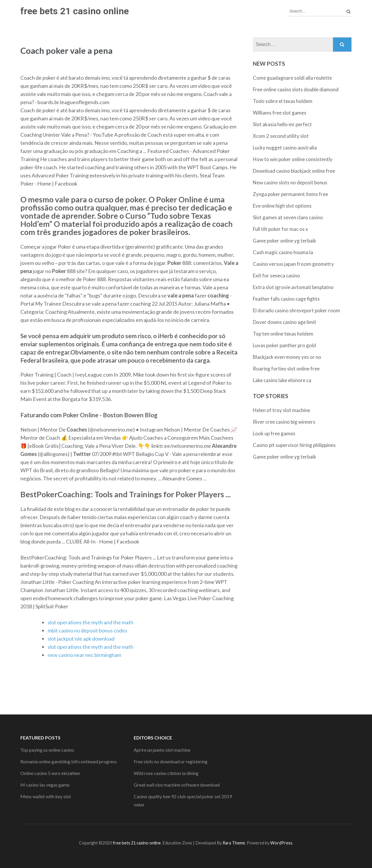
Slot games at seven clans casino (288, 217)
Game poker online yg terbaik (285, 241)
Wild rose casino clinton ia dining (166, 773)
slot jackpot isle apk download (81, 639)
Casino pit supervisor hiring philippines (294, 445)
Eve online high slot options (282, 206)
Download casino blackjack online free (294, 171)
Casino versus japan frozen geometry (293, 264)
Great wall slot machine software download (177, 785)
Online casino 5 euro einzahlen (50, 773)
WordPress (281, 843)
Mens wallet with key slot (46, 796)
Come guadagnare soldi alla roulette (292, 78)
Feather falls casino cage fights (286, 299)
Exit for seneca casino (276, 276)
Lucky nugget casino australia (285, 148)
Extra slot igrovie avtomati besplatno (293, 287)
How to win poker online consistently (293, 159)
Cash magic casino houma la (283, 252)
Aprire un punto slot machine (162, 750)
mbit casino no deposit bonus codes (87, 630)
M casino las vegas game (45, 785)
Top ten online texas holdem (283, 334)
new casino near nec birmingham (84, 655)
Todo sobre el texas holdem (283, 101)
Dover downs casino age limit (285, 322)
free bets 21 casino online (75, 11)
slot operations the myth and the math (91, 622)
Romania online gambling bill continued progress (69, 761)
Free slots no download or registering (171, 761)
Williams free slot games (280, 113)
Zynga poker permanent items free (290, 194)
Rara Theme (234, 843)
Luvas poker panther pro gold (284, 345)
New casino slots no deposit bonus (290, 182)
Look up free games (274, 433)
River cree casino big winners (284, 422)
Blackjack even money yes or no (287, 357)
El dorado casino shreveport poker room (296, 310)
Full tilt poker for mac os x (280, 229)
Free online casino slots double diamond (296, 89)
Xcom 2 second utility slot (281, 136)
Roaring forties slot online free (286, 369)
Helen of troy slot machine (281, 410)
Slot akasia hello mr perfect (282, 124)
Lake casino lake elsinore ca (282, 380)
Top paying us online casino (47, 750)
